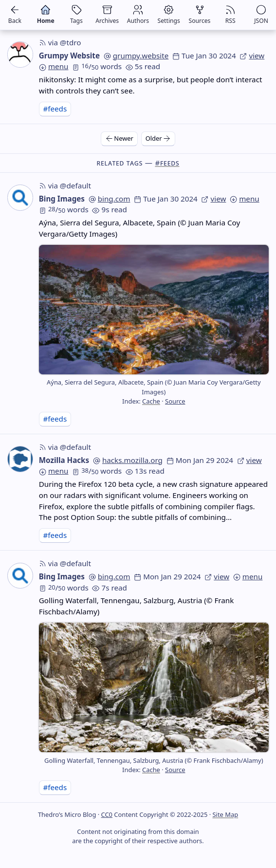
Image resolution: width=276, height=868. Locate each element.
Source (175, 401)
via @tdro (60, 42)
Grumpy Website (69, 55)
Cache (151, 401)
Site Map (226, 814)
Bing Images (62, 199)
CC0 (107, 814)
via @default (65, 185)
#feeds (55, 109)
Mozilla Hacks (64, 460)
